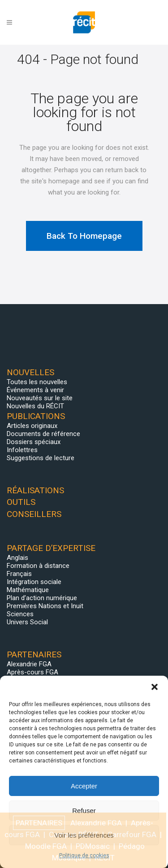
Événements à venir (35, 390)
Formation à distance (38, 566)
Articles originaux (32, 426)
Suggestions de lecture (41, 458)
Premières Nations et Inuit (45, 606)
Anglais (17, 558)
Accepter (84, 786)
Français (19, 574)
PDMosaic (93, 846)
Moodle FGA (46, 846)
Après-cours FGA (32, 672)
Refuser (84, 811)
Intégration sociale (34, 582)
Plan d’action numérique (42, 598)
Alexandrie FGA (29, 664)
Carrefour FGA (132, 834)
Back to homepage (84, 236)
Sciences (20, 614)
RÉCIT (105, 858)
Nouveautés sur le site (40, 398)
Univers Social (27, 622)
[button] (155, 687)
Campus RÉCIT (74, 834)
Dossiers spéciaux (34, 442)
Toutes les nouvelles (37, 382)
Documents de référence (43, 434)
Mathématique (28, 590)
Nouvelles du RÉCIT (35, 406)
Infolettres (22, 450)
